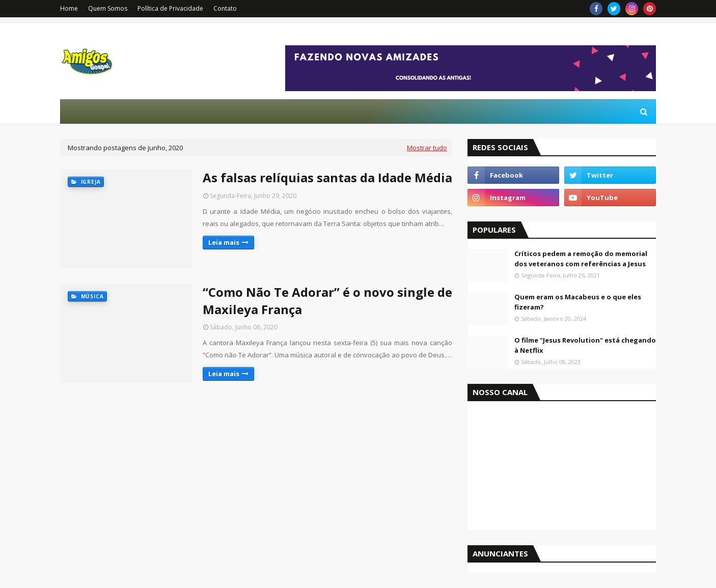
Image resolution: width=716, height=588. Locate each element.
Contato (225, 8)
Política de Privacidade (170, 8)
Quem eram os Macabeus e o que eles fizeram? (578, 302)
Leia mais (224, 242)
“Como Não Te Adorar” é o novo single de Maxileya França (327, 301)
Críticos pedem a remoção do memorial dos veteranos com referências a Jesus (581, 259)
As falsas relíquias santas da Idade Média (327, 177)
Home (69, 8)
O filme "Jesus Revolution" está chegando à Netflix (585, 345)
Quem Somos (108, 8)
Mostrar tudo (427, 148)
